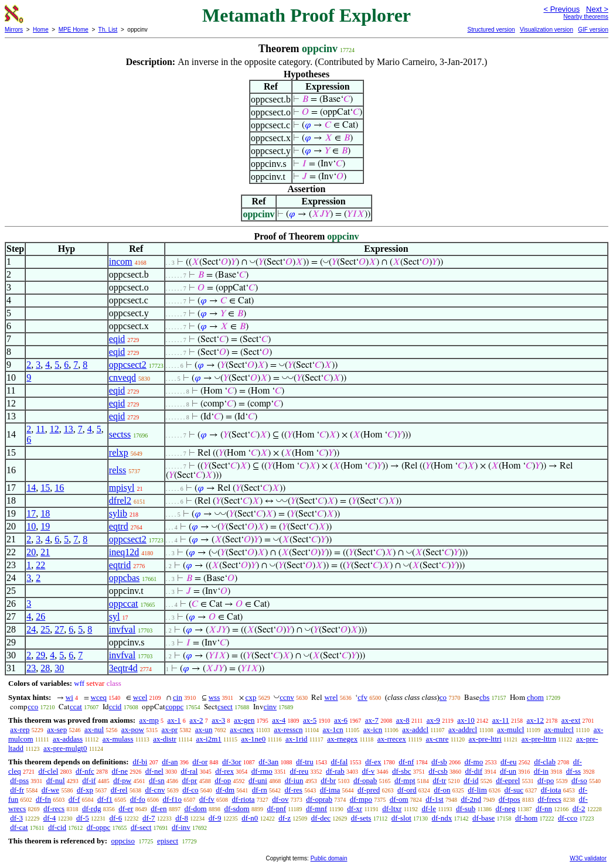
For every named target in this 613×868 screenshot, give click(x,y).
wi (69, 697)
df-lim (477, 790)
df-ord (407, 790)
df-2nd (471, 799)
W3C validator (588, 858)
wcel (140, 697)
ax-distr (165, 739)
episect (168, 841)
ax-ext (571, 720)
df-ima (330, 790)
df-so (579, 780)
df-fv (207, 799)
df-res (294, 790)
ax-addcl (415, 729)
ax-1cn (333, 729)
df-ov (280, 799)
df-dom (195, 809)
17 (31, 513)
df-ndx (442, 818)
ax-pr (170, 729)
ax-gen (244, 720)
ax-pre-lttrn (539, 739)
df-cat (19, 827)
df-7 (149, 818)
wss (214, 697)
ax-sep (57, 729)
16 (59, 488)
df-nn (544, 809)
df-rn (260, 790)
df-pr (189, 780)
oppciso (122, 841)
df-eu (508, 762)
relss (118, 470)
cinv (270, 707)
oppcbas (124, 578)
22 (40, 565)
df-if (89, 780)
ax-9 (433, 720)
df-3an (268, 762)
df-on (442, 790)
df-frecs (549, 799)
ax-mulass (118, 739)
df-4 (50, 818)
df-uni (258, 780)
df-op (223, 780)
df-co (190, 790)
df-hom (526, 818)
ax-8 (403, 720)
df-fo (138, 799)
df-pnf (277, 809)
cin (178, 697)
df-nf (406, 762)
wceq (99, 697)
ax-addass (68, 739)
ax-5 (310, 720)
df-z (285, 818)
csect (225, 707)
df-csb (438, 771)
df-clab (545, 762)
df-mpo (361, 799)
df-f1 (105, 799)
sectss (120, 434)
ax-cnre (437, 739)
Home (41, 30)
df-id (471, 780)
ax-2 (196, 720)
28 (45, 668)
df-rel (119, 790)
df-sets (361, 818)
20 (31, 552)
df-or (200, 762)
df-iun (294, 780)
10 (31, 526)
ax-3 (218, 720)
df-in (541, 771)
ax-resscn (288, 729)
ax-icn (373, 729)
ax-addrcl (463, 729)
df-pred (369, 790)
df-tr (439, 780)
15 (45, 488)
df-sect (141, 827)
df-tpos (510, 799)
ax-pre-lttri (485, 739)
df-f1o (173, 799)
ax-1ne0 (253, 739)
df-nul (56, 780)
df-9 (215, 818)
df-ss (573, 771)
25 (45, 629)
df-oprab (319, 799)
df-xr (355, 809)
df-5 (83, 818)
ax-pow (133, 729)
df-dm (225, 790)
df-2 (579, 809)
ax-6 (341, 720)
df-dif (474, 771)
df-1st (434, 799)
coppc (174, 707)
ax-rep (20, 729)
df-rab (335, 771)
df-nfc (85, 771)
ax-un (204, 729)
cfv (362, 697)
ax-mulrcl (559, 729)
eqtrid (120, 565)
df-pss (19, 780)
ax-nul (94, 729)
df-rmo (262, 771)
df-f (74, 799)
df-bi (140, 762)
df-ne (120, 771)
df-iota (551, 790)
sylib (118, 513)
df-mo (474, 762)
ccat (76, 707)
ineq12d (124, 552)
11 (40, 429)
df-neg (506, 809)
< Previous (561, 9)
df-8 (182, 818)
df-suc (514, 790)
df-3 (16, 818)
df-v (369, 771)
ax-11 (501, 720)
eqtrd (119, 526)
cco (33, 707)
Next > (597, 9)
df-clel (48, 771)
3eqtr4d (123, 668)
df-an (170, 762)
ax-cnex (242, 729)
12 (55, 429)
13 (69, 429)
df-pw (122, 780)
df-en (159, 809)
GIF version (593, 30)
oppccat (124, 604)
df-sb (439, 762)
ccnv (287, 697)
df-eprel (508, 780)
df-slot (401, 818)
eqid (117, 339)
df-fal (339, 762)
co (443, 697)
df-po (546, 780)
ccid (115, 707)
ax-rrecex (392, 739)
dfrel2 (120, 500)
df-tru (305, 762)
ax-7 (372, 720)
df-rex (224, 771)
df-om (399, 799)
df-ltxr (392, 809)
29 (40, 655)
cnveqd (122, 377)
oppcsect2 (128, 365)
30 (59, 668)
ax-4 (279, 720)
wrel (331, 697)
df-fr (17, 790)
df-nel (154, 771)
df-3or (232, 762)
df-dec (321, 818)
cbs (484, 697)
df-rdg (92, 809)
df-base (483, 818)
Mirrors (14, 30)
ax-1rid (297, 739)
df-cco (568, 818)
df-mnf (316, 809)
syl (115, 616)
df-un (508, 771)
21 (45, 552)
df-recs (54, 809)
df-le (429, 809)
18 (45, 513)
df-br (328, 780)
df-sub (466, 809)
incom (121, 262)
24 (31, 629)
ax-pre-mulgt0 (65, 748)
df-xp (85, 790)
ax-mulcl (510, 729)
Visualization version (546, 30)
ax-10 (466, 720)
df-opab (365, 780)
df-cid (57, 827)
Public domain (329, 858)
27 (59, 629)
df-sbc (402, 771)
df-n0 (250, 818)
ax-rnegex (342, 739)
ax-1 (174, 720)
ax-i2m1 (209, 739)
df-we (50, 790)
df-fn (43, 799)
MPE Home (74, 30)
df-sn (157, 780)
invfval (122, 629)
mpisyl (122, 488)
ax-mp (149, 720)
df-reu (299, 771)
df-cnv (155, 790)
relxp (119, 452)
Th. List (108, 30)
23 (31, 668)
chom (535, 697)
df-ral (190, 771)
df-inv (181, 827)
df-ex (373, 762)
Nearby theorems (586, 17)
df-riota (244, 799)
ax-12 (536, 720)
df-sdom (236, 809)
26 (40, 616)
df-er (126, 809)
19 (45, 526)
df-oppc (98, 827)
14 (31, 488)
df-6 (116, 818)
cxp (251, 697)
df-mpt (405, 780)
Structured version (491, 30)
